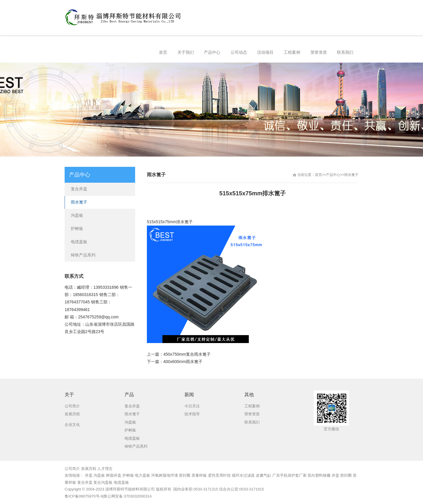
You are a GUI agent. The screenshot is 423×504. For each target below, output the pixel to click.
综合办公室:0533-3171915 (241, 489)
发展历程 (89, 469)
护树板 (77, 229)
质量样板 (199, 475)
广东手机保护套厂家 (289, 475)
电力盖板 (142, 475)
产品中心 (333, 175)
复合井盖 (79, 189)
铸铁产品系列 (83, 255)
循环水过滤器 (243, 475)
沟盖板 (77, 215)
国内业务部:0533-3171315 (195, 489)
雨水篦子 (351, 175)
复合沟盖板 (103, 482)
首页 (318, 175)
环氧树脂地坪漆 (165, 475)
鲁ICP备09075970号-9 (84, 496)
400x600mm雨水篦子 (183, 362)
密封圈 (185, 475)
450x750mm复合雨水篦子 (187, 354)
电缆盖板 (79, 242)
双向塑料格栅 (319, 475)
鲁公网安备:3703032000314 (128, 496)
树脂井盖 (114, 475)
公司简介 (72, 469)
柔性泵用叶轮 (219, 475)
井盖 (89, 475)
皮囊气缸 (263, 475)
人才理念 (105, 469)
